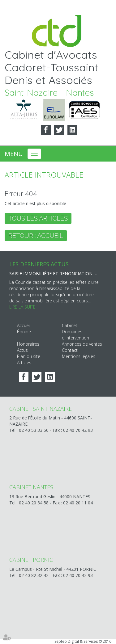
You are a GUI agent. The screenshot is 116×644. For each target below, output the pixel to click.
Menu (14, 154)
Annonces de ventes (82, 344)
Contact (70, 350)
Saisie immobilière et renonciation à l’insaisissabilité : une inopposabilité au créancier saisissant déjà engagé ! (54, 274)
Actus (22, 350)
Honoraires (28, 344)
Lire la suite (22, 307)
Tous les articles (38, 218)
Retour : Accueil (36, 236)
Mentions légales (79, 356)
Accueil (24, 325)
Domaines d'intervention (75, 335)
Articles (24, 362)
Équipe (24, 332)
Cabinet (70, 325)
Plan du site (29, 356)
